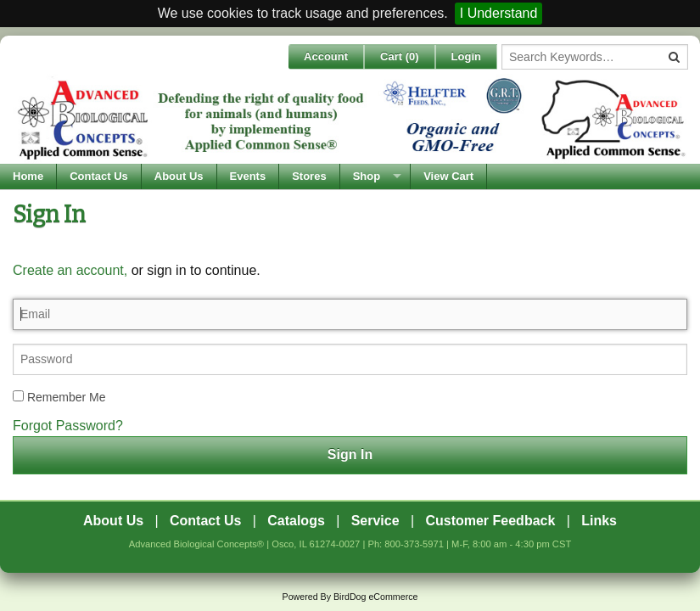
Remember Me (59, 397)
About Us (179, 176)
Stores (309, 176)
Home (28, 176)
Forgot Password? (68, 426)
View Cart (448, 176)
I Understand (499, 13)
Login (466, 56)
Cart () (400, 56)
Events (248, 176)
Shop (367, 176)
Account (326, 56)
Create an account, (70, 270)
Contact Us (99, 176)
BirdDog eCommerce (376, 597)
